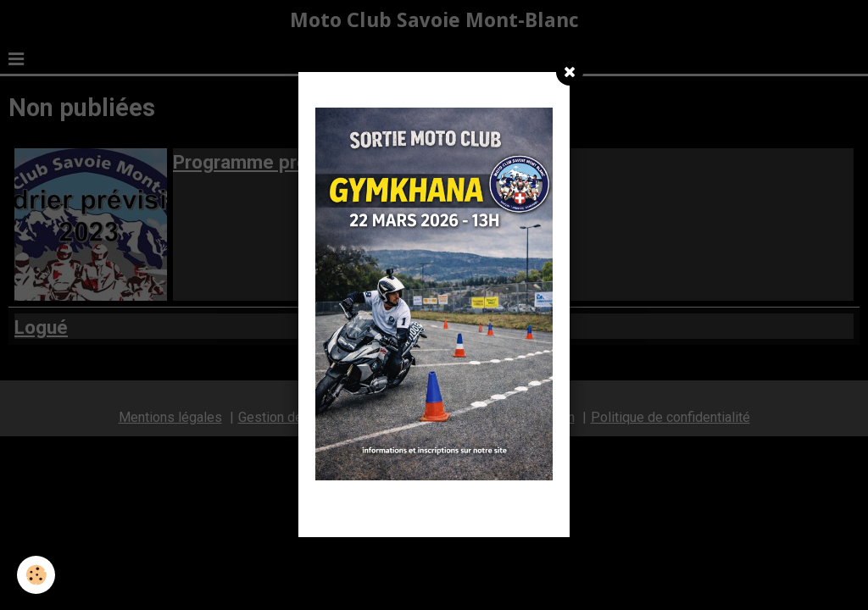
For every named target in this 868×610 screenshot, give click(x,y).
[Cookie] (36, 575)
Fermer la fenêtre (434, 513)
